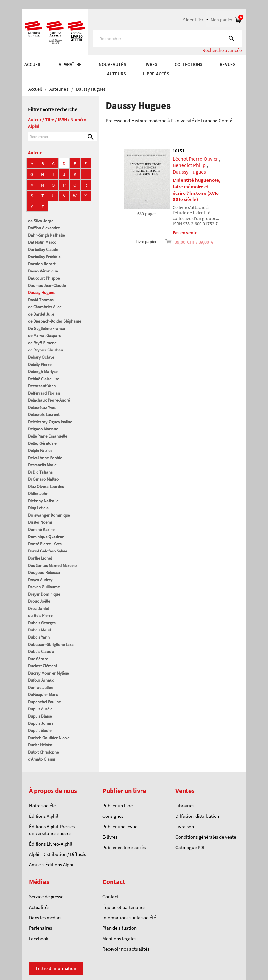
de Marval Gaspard (45, 336)
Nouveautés (112, 64)
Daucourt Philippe (44, 278)
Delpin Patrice (40, 451)
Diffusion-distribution (197, 816)
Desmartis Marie (42, 465)
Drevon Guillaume (44, 587)
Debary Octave (41, 357)
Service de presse (46, 897)
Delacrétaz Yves (42, 407)
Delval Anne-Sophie (45, 458)
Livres (150, 64)
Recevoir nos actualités (126, 949)
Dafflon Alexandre (44, 228)
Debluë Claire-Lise (44, 379)
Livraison (185, 826)
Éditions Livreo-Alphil (51, 844)
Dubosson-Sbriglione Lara (51, 644)
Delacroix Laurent (44, 415)
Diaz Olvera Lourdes (46, 486)
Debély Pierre (40, 364)
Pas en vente (185, 233)
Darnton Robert (42, 264)
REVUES (228, 64)
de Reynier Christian (45, 350)
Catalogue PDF (190, 847)
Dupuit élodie (40, 731)
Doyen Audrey (40, 580)
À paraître (70, 64)
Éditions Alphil (44, 816)
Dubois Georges (42, 623)
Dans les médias (45, 918)
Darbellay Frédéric (44, 257)
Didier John (38, 494)
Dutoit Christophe (43, 752)
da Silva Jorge (41, 221)
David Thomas (41, 300)
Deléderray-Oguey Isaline (50, 422)
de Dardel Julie (41, 314)
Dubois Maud (39, 630)
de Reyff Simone (42, 343)
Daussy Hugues (41, 293)
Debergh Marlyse (43, 372)
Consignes (113, 816)
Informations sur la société (129, 918)
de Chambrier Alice (45, 307)
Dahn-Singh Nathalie (46, 235)
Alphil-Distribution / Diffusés (58, 854)
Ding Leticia (38, 508)
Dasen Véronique (43, 271)
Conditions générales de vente (206, 837)
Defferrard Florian (44, 393)
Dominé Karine (41, 529)
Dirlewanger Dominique (49, 515)
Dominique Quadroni (47, 537)
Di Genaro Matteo (43, 479)
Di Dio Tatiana (40, 472)
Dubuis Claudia (41, 652)
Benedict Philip (189, 165)
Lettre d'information (56, 968)
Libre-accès (156, 74)
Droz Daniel (38, 608)
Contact (111, 897)
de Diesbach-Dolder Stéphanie (54, 321)
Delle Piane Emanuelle (47, 436)
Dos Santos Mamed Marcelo (52, 565)
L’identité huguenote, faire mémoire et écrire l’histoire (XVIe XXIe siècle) (197, 190)
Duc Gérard (38, 659)
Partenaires (40, 928)
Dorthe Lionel (40, 558)
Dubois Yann (39, 637)
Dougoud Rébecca (44, 573)
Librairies (185, 806)
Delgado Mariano (43, 429)
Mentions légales (119, 938)
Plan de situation (119, 928)
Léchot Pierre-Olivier (195, 159)
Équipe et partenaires (124, 907)
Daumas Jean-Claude (47, 285)
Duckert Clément (43, 666)
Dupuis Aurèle (40, 709)
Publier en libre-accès (124, 847)
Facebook (39, 938)
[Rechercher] (167, 39)
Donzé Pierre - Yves (45, 544)
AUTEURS (116, 74)
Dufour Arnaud (41, 680)
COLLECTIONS (189, 64)
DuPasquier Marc (43, 695)
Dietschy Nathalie (43, 501)
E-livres (110, 837)
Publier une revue (120, 826)
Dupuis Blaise (40, 716)
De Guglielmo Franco (46, 328)
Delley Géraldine (42, 443)
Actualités (39, 907)
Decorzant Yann (42, 386)
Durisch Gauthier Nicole (49, 738)
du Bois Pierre (40, 616)
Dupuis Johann (41, 723)
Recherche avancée (222, 50)
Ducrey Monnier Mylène (48, 673)
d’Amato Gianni (42, 759)
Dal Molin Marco (42, 242)
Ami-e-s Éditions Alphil (52, 865)
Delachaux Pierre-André (49, 400)
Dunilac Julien (40, 687)
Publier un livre (118, 806)
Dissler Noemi (40, 522)
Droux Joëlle (39, 601)
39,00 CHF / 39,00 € (185, 242)
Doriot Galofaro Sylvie (47, 551)
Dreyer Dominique (44, 594)
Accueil (33, 64)
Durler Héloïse (40, 745)
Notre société (42, 806)
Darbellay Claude (43, 249)
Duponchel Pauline (44, 702)
